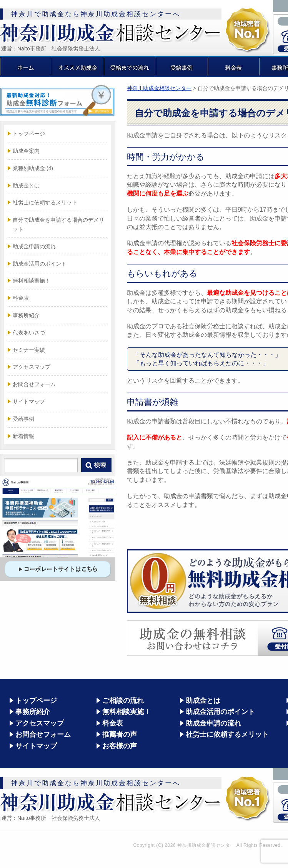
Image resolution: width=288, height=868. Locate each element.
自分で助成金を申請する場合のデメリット (58, 224)
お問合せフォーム (34, 384)
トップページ (29, 134)
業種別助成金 (33, 168)
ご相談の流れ (123, 701)
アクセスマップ (32, 367)
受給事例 (23, 419)
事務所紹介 (26, 315)
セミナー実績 (29, 350)
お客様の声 (120, 746)
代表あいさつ (29, 333)
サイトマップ (29, 401)
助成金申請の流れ (34, 246)
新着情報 (23, 436)
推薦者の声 (120, 734)
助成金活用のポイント (40, 264)
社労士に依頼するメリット (45, 202)
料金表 (21, 298)
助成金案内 (26, 151)
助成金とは (26, 186)
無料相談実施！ (32, 281)
